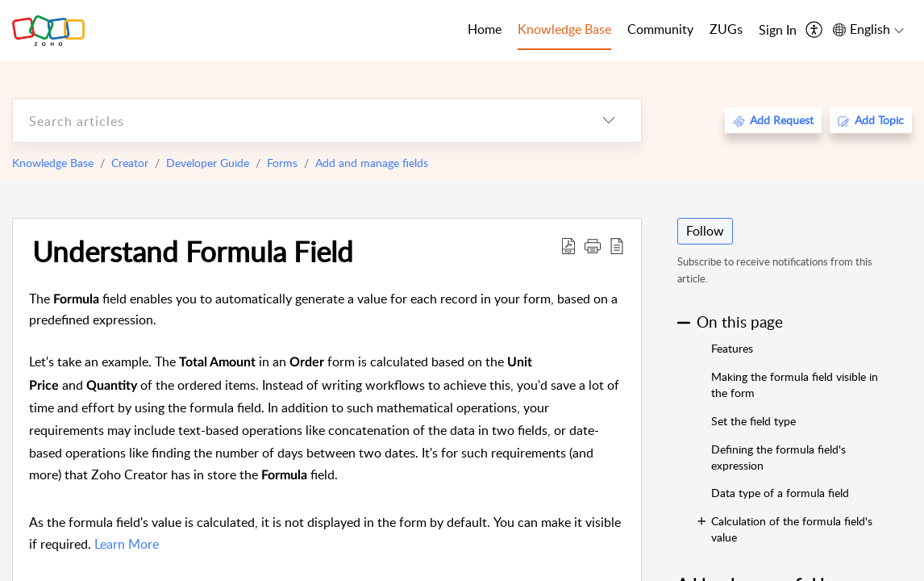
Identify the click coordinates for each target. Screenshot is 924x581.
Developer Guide (208, 163)
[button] (593, 245)
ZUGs (726, 29)
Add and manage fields (372, 163)
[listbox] (609, 121)
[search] (295, 121)
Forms (282, 163)
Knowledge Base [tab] (564, 29)
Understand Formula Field (193, 251)
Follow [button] (705, 231)
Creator (130, 163)
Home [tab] (485, 29)
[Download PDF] (568, 245)
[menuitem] (778, 31)
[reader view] (617, 245)
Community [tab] (660, 29)
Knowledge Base (53, 163)
